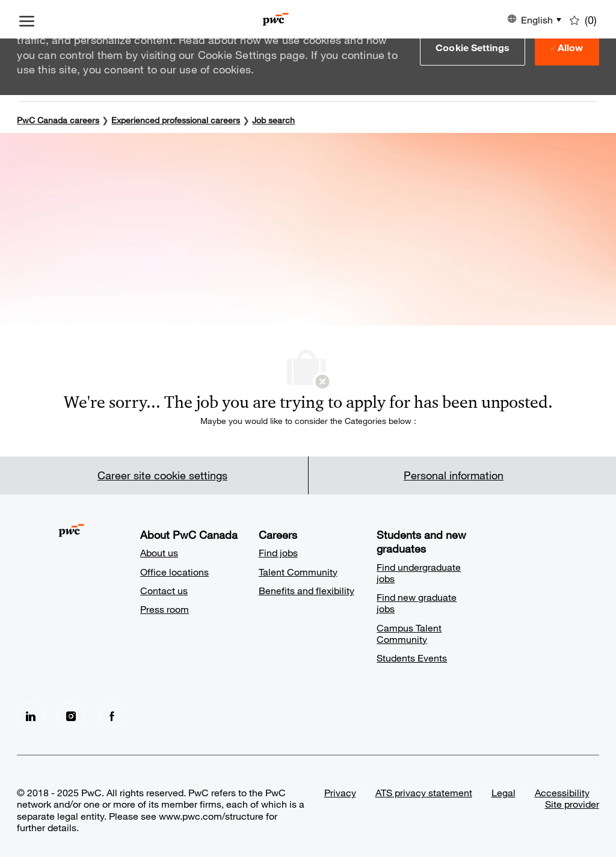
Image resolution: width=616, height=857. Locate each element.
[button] (473, 48)
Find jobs (278, 552)
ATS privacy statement (424, 792)
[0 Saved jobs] (583, 19)
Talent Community (298, 572)
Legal (504, 792)
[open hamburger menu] (27, 19)
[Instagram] (71, 715)
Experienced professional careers (176, 120)
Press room (165, 609)
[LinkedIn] (30, 715)
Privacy (340, 792)
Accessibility (562, 792)
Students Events (412, 658)
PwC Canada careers (58, 120)
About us (159, 552)
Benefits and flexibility (306, 590)
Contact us (164, 590)
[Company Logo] (276, 19)
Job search (273, 120)
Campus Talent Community (409, 633)
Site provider (572, 804)
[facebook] (112, 715)
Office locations (174, 572)
